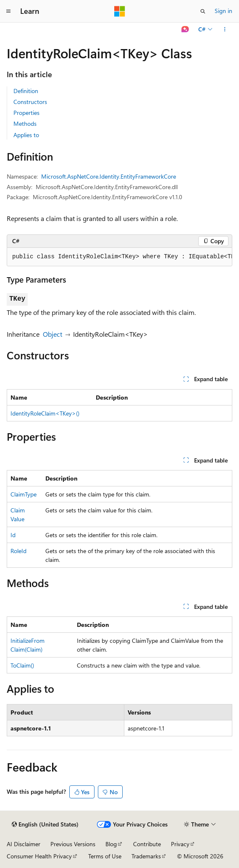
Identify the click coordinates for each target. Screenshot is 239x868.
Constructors (30, 102)
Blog (111, 844)
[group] (119, 257)
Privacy (180, 844)
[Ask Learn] (185, 29)
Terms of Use (105, 856)
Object (53, 334)
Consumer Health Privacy (39, 856)
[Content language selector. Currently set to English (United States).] (45, 824)
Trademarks (146, 856)
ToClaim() (22, 665)
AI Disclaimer (24, 844)
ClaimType (24, 494)
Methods (25, 123)
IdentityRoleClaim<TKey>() (45, 413)
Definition (26, 91)
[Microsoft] (120, 11)
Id (13, 535)
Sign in (223, 11)
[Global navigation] (8, 11)
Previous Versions (73, 844)
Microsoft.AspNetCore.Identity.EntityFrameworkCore (109, 176)
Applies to (26, 135)
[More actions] (225, 29)
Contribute (147, 844)
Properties (26, 113)
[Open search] (203, 11)
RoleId (18, 551)
